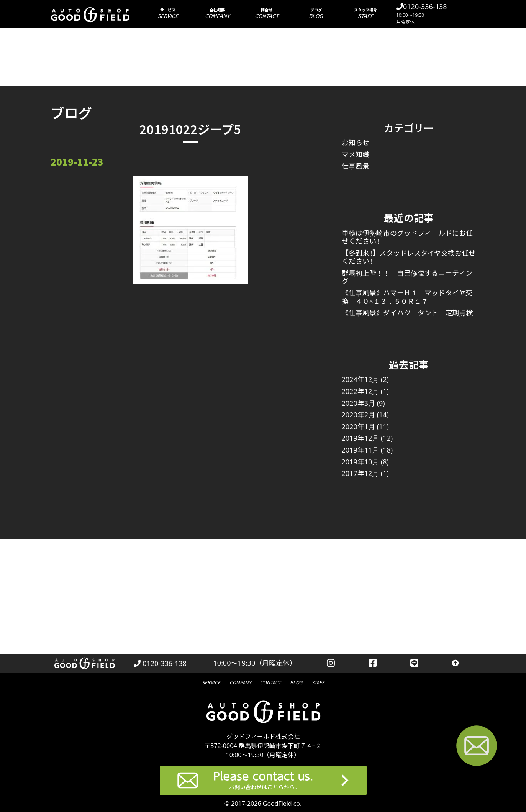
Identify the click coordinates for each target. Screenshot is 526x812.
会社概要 (217, 13)
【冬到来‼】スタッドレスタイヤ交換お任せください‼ (409, 257)
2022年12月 (360, 391)
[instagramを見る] (331, 663)
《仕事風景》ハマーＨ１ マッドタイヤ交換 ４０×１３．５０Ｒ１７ (407, 297)
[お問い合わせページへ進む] (477, 747)
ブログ (316, 13)
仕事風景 (356, 166)
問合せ (266, 13)
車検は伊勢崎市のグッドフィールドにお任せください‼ (407, 237)
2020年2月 (358, 415)
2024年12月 (360, 379)
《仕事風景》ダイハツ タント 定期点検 (407, 313)
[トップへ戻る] (456, 663)
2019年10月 (360, 462)
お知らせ (356, 143)
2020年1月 (358, 427)
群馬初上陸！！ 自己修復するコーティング (407, 277)
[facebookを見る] (373, 663)
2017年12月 (360, 473)
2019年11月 (360, 450)
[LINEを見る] (414, 663)
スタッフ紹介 (365, 13)
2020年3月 (358, 403)
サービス (168, 13)
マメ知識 (356, 154)
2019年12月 (360, 438)
